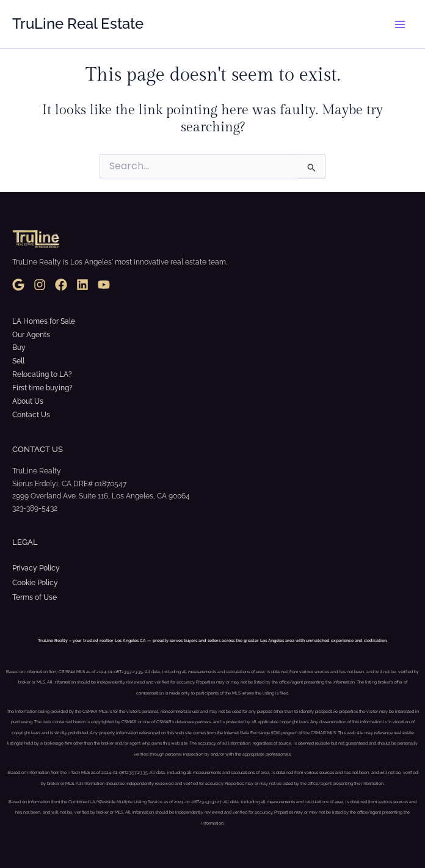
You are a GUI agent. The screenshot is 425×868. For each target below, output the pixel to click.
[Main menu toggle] (400, 24)
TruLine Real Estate (78, 24)
